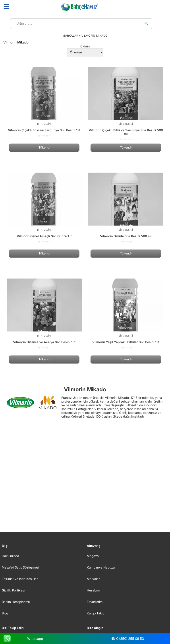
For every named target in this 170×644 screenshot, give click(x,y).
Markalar (93, 579)
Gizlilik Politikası (13, 590)
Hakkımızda (10, 556)
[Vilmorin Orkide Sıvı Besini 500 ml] (126, 208)
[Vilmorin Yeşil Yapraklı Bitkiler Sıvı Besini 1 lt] (126, 314)
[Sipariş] (85, 52)
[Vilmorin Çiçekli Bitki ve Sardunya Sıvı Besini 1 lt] (44, 102)
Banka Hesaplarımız (16, 602)
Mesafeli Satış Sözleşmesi (20, 567)
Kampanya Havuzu (101, 567)
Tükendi (44, 148)
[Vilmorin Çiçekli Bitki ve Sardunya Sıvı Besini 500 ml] (126, 104)
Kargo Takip (96, 613)
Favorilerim (95, 602)
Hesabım (93, 590)
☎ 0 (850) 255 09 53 (127, 639)
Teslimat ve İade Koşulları (20, 579)
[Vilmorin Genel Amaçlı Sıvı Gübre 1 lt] (44, 208)
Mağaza (93, 556)
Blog (5, 613)
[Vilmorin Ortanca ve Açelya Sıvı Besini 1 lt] (44, 314)
